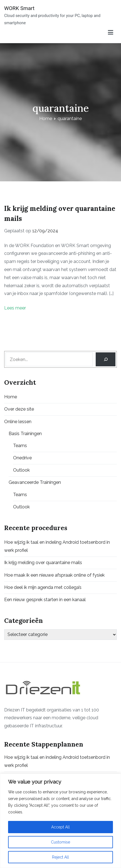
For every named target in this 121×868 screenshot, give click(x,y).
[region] (60, 821)
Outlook (21, 470)
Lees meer (15, 308)
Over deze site (19, 409)
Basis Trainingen (25, 434)
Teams (20, 446)
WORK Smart (19, 8)
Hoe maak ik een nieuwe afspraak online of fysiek (54, 575)
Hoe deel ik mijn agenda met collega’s (43, 587)
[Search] (106, 359)
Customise (60, 842)
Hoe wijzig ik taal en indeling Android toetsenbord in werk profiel (57, 546)
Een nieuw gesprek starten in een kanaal (45, 600)
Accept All (60, 827)
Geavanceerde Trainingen (35, 482)
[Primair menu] (111, 33)
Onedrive (22, 458)
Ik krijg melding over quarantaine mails (43, 563)
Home (11, 397)
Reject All (60, 857)
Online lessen (18, 422)
